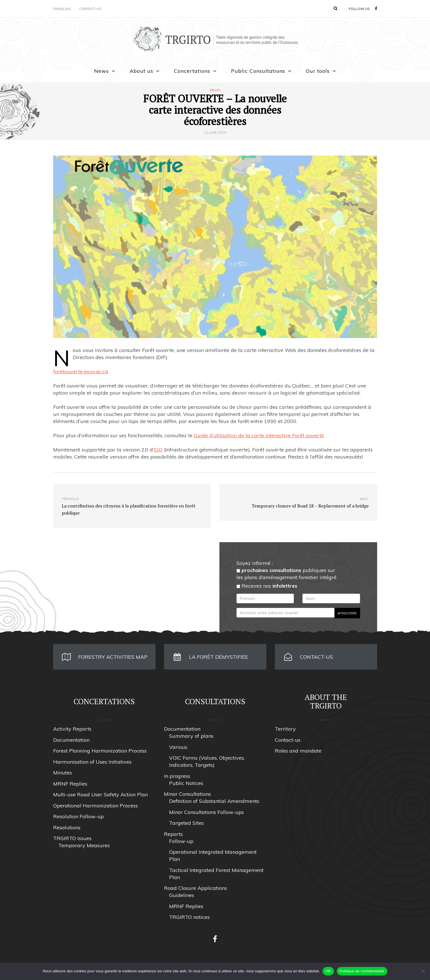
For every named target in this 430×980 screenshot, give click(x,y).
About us (141, 71)
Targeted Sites (186, 823)
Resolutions (67, 827)
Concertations (192, 71)
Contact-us (90, 9)
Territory (285, 729)
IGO (158, 450)
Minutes (63, 773)
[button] (336, 8)
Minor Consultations (187, 794)
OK (328, 971)
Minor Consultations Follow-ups (206, 812)
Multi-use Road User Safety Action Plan (100, 794)
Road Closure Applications (196, 888)
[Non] (423, 971)
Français (62, 9)
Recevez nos (267, 586)
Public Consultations (258, 71)
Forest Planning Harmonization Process (100, 751)
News (101, 71)
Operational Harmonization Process (95, 806)
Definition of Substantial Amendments (214, 801)
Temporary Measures (84, 845)
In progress (177, 776)
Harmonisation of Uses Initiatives (92, 762)
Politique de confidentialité (362, 971)
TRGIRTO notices (189, 917)
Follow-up (181, 841)
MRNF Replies (70, 784)
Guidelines (182, 895)
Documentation (71, 740)
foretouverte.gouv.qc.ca (81, 371)
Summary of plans (191, 736)
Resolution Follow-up (78, 816)
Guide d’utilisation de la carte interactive (259, 435)
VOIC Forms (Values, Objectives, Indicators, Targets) (207, 761)
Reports (173, 834)
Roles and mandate (298, 751)
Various (178, 747)
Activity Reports (72, 729)
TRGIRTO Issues (72, 838)
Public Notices (186, 783)
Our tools (318, 71)
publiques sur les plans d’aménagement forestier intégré (286, 574)
